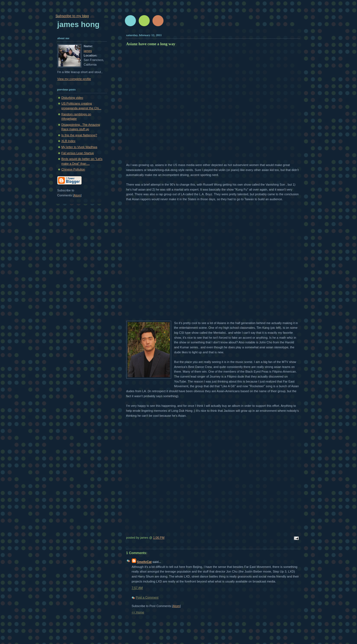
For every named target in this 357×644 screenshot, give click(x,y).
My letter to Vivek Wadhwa (79, 147)
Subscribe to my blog (72, 16)
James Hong (78, 24)
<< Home (138, 612)
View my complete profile (74, 79)
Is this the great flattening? (79, 135)
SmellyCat (144, 562)
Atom (176, 606)
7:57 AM (137, 588)
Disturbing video (72, 98)
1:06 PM (159, 538)
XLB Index (69, 141)
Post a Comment (147, 597)
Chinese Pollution (73, 169)
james (88, 51)
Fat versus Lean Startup (78, 153)
